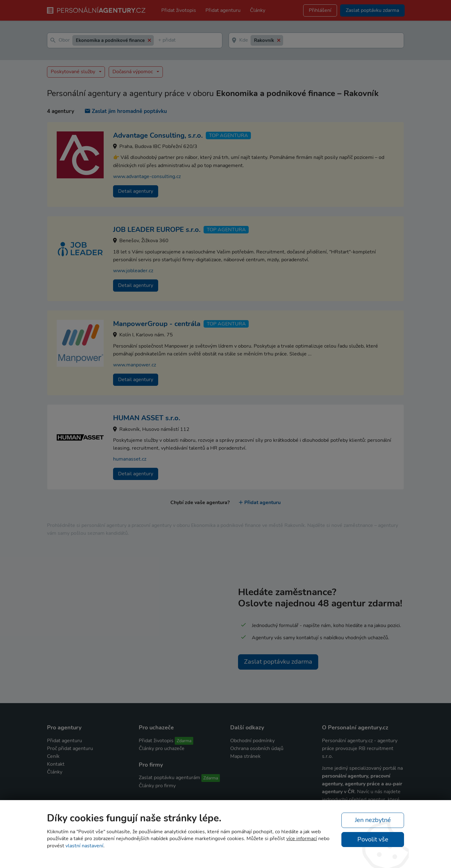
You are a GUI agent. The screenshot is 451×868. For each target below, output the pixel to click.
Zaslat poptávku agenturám (169, 778)
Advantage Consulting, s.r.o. (158, 135)
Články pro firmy (157, 786)
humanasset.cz (130, 459)
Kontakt (56, 764)
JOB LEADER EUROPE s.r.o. (157, 230)
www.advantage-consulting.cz (147, 176)
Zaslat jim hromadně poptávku (126, 111)
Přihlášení (320, 10)
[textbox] (159, 41)
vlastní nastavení (84, 846)
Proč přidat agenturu (70, 748)
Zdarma (184, 741)
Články (258, 10)
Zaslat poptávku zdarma (278, 662)
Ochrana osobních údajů (257, 748)
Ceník (53, 756)
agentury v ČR (338, 792)
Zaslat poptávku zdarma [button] (372, 10)
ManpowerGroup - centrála (157, 324)
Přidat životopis (179, 10)
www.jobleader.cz (133, 271)
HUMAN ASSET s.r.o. (147, 418)
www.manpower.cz (135, 365)
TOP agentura (228, 135)
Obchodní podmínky (252, 741)
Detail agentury (136, 191)
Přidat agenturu (223, 10)
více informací (302, 839)
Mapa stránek (245, 756)
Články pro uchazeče (162, 748)
